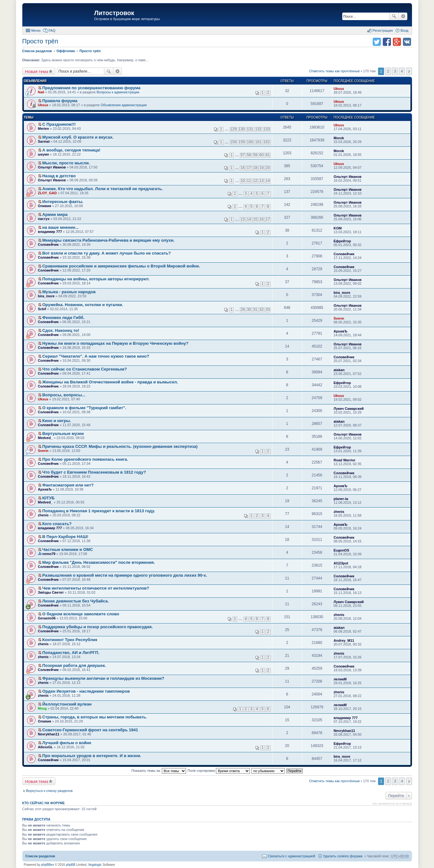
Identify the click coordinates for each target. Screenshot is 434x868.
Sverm (339, 318)
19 (261, 168)
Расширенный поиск (403, 16)
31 (255, 310)
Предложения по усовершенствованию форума (91, 88)
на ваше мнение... (61, 227)
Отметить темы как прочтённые (335, 71)
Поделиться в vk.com (407, 42)
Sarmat (44, 141)
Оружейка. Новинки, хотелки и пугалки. (83, 305)
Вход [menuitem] (405, 30)
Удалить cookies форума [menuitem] (343, 856)
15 (255, 219)
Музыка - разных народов (69, 292)
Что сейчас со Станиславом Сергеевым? (85, 369)
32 (261, 310)
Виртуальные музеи (63, 434)
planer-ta (341, 499)
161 (258, 142)
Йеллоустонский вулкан (67, 704)
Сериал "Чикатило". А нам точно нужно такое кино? (96, 356)
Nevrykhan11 (49, 734)
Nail (41, 92)
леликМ (340, 679)
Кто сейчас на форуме (44, 803)
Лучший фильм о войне (67, 743)
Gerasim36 (47, 618)
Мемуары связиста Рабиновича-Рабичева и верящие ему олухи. (109, 240)
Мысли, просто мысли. (66, 163)
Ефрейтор (342, 241)
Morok (339, 138)
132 (258, 129)
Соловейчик (48, 244)
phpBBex (48, 865)
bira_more (46, 296)
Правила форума (60, 101)
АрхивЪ (341, 331)
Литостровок (114, 13)
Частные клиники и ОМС (68, 549)
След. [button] (409, 71)
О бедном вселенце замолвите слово (81, 614)
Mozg (42, 708)
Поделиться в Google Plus (397, 42)
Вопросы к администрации (118, 92)
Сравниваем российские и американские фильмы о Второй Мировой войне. (121, 266)
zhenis (43, 515)
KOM (338, 228)
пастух (44, 219)
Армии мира (55, 214)
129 (233, 129)
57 (242, 155)
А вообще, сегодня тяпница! (71, 150)
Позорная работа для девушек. (74, 665)
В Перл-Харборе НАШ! (66, 537)
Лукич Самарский (349, 409)
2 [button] (388, 71)
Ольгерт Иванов (52, 167)
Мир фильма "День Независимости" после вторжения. (99, 562)
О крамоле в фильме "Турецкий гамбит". (84, 408)
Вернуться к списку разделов (49, 791)
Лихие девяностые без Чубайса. (76, 601)
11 (249, 181)
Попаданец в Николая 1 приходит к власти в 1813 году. (99, 511)
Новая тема (37, 71)
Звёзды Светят (51, 592)
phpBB (71, 865)
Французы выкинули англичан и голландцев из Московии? (103, 678)
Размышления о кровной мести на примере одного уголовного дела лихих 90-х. (125, 575)
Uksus (339, 89)
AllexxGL (46, 747)
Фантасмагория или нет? (68, 485)
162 (267, 142)
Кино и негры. (57, 421)
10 (242, 181)
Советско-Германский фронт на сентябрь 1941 (90, 730)
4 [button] (402, 71)
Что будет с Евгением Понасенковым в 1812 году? (94, 472)
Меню (36, 30)
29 (242, 310)
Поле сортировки (219, 771)
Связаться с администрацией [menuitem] (291, 856)
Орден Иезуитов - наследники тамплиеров (86, 691)
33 (268, 310)
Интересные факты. (63, 202)
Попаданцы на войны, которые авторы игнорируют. (96, 279)
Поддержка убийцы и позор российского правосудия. (98, 627)
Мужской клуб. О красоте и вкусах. (78, 137)
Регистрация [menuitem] (382, 30)
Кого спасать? (57, 524)
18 (255, 168)
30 (249, 310)
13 (261, 181)
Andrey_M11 (344, 640)
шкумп (44, 154)
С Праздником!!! (59, 124)
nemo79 (49, 554)
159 (242, 142)
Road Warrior (345, 460)
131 (250, 129)
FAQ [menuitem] (52, 30)
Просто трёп (40, 41)
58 (249, 155)
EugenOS (342, 550)
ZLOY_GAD (47, 193)
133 (267, 129)
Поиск (394, 16)
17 (249, 168)
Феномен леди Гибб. (63, 318)
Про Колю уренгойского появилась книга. (85, 459)
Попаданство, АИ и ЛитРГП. (71, 653)
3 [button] (395, 71)
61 (268, 155)
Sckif (42, 309)
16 (242, 168)
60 (261, 155)
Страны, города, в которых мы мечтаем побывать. (95, 717)
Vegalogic (95, 865)
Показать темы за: (159, 771)
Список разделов (40, 856)
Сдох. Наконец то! (61, 330)
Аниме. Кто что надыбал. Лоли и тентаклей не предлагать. (103, 189)
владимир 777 (50, 232)
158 (233, 142)
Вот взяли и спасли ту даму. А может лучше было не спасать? (107, 253)
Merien (44, 129)
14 (268, 181)
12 (255, 181)
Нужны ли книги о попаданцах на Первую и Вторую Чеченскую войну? (115, 343)
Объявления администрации (124, 105)
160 (250, 142)
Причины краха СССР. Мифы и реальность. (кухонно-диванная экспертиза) (120, 446)
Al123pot (341, 563)
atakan (339, 370)
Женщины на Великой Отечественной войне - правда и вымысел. (110, 382)
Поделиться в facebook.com (387, 42)
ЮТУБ (49, 498)
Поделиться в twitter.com (377, 42)
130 (242, 129)
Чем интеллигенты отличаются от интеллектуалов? (96, 588)
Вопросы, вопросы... (64, 395)
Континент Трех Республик (70, 640)
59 (255, 155)
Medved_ (45, 438)
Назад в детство (59, 176)
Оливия (45, 206)
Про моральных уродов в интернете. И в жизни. (92, 756)
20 (268, 168)
